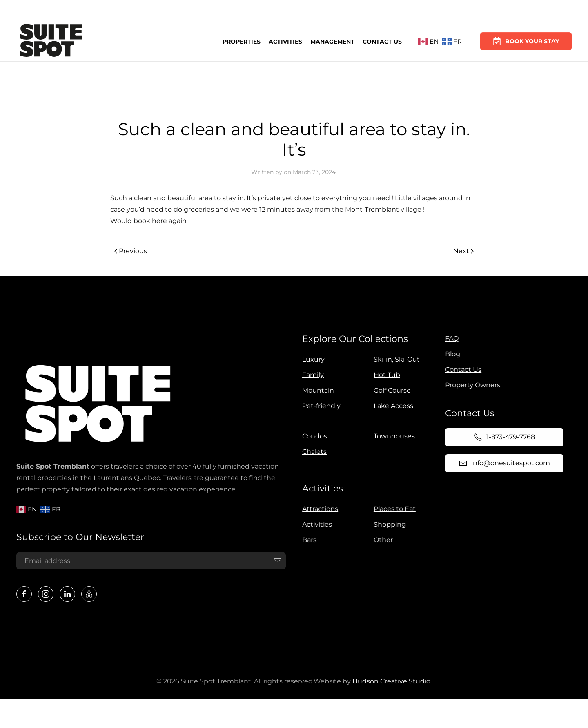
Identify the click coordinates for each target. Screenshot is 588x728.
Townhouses (393, 436)
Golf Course (391, 390)
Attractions (318, 509)
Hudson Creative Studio (389, 681)
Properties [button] (242, 41)
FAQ (450, 338)
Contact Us (382, 40)
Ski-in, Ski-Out (395, 359)
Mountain (317, 390)
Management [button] (332, 41)
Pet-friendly (320, 406)
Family (312, 375)
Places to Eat (393, 509)
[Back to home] (51, 42)
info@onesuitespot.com (502, 463)
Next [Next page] (463, 251)
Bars (308, 540)
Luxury (312, 359)
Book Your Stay (526, 38)
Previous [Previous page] (131, 251)
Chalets (313, 452)
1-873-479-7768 (502, 437)
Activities (285, 41)
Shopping (388, 524)
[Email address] (150, 561)
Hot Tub (386, 375)
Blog (451, 354)
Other (382, 540)
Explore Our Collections (354, 339)
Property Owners (471, 385)
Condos (313, 436)
